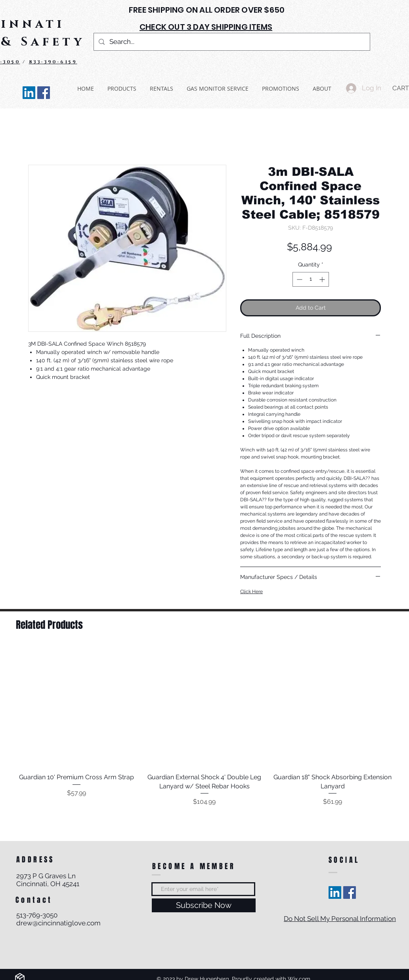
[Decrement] (299, 279)
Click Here (251, 592)
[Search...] (231, 42)
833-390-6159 (53, 62)
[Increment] (323, 279)
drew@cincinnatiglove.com (58, 923)
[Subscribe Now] (204, 905)
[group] (204, 727)
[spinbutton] (311, 279)
